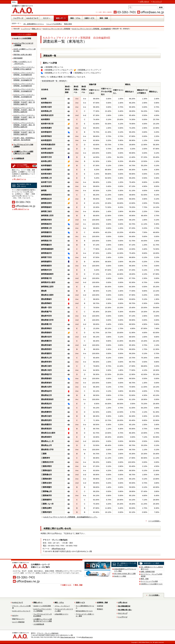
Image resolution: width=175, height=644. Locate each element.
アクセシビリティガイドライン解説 (64, 610)
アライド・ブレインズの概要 (21, 607)
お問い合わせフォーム (21, 209)
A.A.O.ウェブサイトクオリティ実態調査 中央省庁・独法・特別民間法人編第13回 (24, 132)
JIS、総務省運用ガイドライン (34, 24)
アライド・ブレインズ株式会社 (48, 633)
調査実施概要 (18, 58)
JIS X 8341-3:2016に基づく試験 (125, 574)
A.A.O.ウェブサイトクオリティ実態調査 (57, 29)
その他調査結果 (19, 158)
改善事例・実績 (102, 602)
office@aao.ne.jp (58, 549)
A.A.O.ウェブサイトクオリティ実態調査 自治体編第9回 (91, 29)
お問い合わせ (144, 2)
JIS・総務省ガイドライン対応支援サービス (152, 568)
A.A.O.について (18, 602)
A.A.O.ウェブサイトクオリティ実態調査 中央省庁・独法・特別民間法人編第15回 (24, 117)
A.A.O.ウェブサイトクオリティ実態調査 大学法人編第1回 (24, 68)
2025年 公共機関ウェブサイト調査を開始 (24, 50)
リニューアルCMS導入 (54, 24)
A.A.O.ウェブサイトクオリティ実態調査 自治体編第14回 (24, 96)
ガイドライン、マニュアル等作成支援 (152, 575)
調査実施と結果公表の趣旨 (23, 55)
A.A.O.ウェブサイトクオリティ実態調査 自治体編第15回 (24, 90)
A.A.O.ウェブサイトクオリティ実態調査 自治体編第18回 (24, 74)
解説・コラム (59, 602)
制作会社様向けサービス (84, 611)
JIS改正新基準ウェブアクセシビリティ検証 (125, 570)
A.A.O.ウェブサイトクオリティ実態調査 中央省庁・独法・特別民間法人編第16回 (24, 110)
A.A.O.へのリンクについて (21, 611)
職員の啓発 (68, 24)
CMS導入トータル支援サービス (152, 584)
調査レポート (36, 29)
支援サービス (67, 585)
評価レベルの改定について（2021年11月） (23, 63)
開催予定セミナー (18, 619)
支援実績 (100, 606)
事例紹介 (100, 609)
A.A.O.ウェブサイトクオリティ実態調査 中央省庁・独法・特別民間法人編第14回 (24, 125)
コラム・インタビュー (62, 606)
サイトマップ (157, 2)
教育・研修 (145, 579)
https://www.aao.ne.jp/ (68, 637)
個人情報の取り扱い (125, 610)
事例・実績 (79, 585)
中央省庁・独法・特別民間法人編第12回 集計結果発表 (24, 139)
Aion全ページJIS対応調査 (22, 38)
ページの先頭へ (154, 521)
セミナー (15, 616)
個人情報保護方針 (124, 606)
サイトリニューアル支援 (149, 581)
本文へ (14, 2)
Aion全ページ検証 (120, 576)
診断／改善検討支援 (148, 572)
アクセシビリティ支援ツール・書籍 (85, 615)
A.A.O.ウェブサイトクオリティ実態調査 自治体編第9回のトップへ (70, 517)
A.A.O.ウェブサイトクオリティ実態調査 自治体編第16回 (24, 85)
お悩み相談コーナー (61, 614)
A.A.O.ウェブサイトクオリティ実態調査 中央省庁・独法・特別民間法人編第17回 (24, 102)
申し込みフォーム (20, 179)
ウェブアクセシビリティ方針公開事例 (23, 146)
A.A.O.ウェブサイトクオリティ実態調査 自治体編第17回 (24, 79)
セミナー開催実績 (18, 622)
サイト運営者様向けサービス (85, 607)
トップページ (26, 29)
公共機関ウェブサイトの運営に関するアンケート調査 (23, 152)
